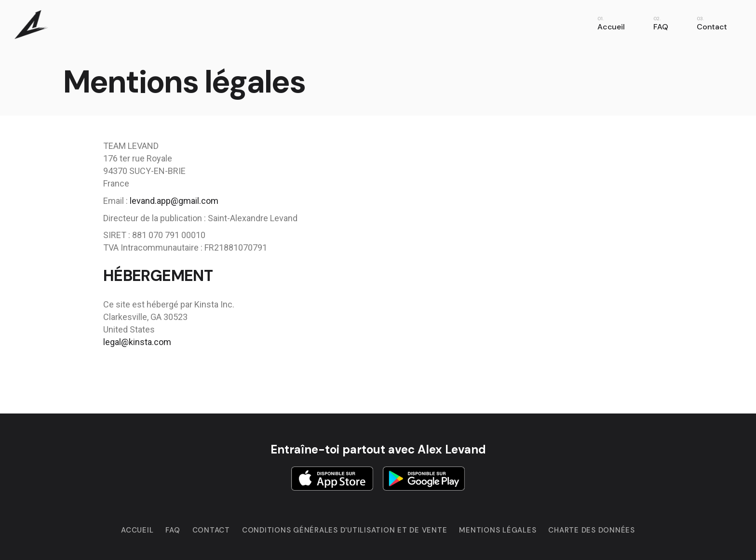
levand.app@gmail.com (174, 201)
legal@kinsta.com (137, 342)
